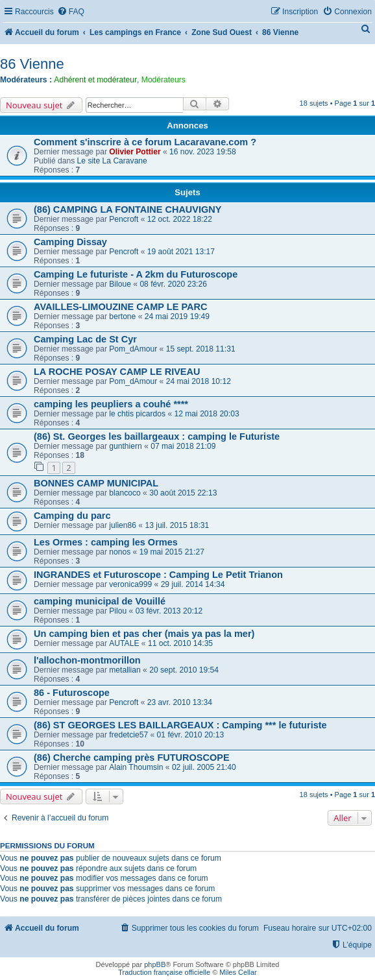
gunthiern (125, 446)
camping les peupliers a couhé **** (111, 404)
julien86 (123, 525)
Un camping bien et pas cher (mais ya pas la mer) (144, 634)
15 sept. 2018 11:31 (201, 349)
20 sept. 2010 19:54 (184, 670)
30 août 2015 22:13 (183, 493)
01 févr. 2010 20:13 (191, 735)
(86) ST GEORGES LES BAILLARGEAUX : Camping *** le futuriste (180, 725)
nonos (120, 552)
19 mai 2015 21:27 (172, 552)
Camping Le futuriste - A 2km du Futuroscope (136, 274)
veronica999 (130, 584)
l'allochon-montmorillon (87, 660)
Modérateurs (163, 80)
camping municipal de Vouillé (100, 601)
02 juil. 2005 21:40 (204, 767)
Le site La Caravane (112, 161)
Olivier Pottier (135, 152)
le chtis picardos (137, 414)
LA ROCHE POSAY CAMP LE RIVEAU (117, 372)
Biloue (120, 284)
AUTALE (124, 643)
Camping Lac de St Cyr (85, 339)
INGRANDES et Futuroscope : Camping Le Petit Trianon (158, 575)
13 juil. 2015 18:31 (177, 525)
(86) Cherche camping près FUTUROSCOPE (132, 758)
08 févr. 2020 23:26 (173, 284)
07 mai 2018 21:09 (183, 446)
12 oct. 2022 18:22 (180, 219)
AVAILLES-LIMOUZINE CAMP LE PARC (120, 307)
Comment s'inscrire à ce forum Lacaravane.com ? (145, 142)
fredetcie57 (128, 735)
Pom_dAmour (133, 349)
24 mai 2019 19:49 (177, 317)
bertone (122, 317)
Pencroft (124, 219)
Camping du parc (72, 516)
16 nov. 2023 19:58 (203, 152)
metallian (125, 670)
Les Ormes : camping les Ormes (106, 542)
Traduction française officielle (164, 972)
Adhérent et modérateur (95, 80)
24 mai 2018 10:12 (199, 381)
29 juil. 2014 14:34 (193, 584)
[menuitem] (71, 12)
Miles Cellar (238, 972)
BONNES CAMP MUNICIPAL (96, 483)
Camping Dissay (70, 242)
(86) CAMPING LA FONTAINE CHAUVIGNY (128, 209)
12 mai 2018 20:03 (206, 414)
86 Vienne (32, 64)
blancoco (125, 493)
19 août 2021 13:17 (181, 252)
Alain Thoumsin (136, 767)
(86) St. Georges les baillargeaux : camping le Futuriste (157, 436)
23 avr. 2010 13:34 (180, 702)
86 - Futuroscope (72, 693)
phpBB (155, 964)
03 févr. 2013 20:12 (169, 611)
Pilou (118, 611)
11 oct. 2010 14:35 (180, 643)
